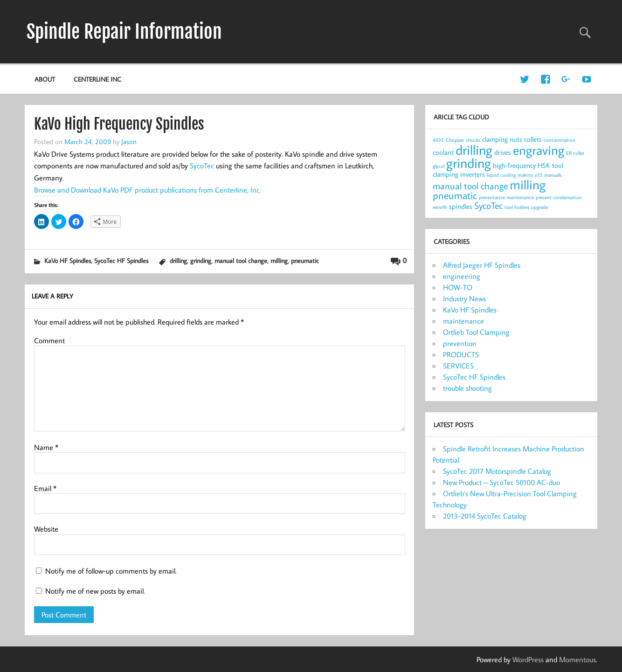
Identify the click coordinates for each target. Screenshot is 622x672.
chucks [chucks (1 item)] (473, 140)
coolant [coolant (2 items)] (443, 152)
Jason (129, 141)
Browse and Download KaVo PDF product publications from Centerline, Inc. (148, 190)
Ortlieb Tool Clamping (476, 332)
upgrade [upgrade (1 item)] (539, 207)
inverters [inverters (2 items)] (473, 174)
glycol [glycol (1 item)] (439, 166)
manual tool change (241, 260)
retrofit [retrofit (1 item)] (440, 207)
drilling (178, 260)
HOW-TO (458, 287)
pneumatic (305, 260)
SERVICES (458, 366)
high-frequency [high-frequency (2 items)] (514, 165)
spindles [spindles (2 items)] (461, 206)
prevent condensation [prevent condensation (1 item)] (559, 197)
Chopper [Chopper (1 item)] (455, 140)
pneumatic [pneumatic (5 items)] (455, 195)
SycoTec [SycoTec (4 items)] (488, 205)
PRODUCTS (461, 354)
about (45, 79)
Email (45, 488)
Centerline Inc (97, 79)
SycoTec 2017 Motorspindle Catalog (497, 471)
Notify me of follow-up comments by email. (111, 571)
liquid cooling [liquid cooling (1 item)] (501, 175)
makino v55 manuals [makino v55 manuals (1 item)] (539, 175)
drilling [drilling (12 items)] (474, 150)
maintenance (463, 321)
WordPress (528, 659)
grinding (201, 260)
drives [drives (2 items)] (503, 152)
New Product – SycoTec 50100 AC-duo (501, 482)
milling (279, 260)
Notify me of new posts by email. (95, 591)
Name (46, 447)
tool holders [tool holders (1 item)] (517, 207)
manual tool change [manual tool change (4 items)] (470, 186)
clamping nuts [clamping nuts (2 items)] (502, 139)
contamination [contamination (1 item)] (560, 140)
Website (46, 529)
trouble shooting (467, 388)
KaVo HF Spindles (68, 260)
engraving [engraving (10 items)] (539, 150)
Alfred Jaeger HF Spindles (482, 265)
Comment (49, 340)
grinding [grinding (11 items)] (469, 163)
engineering (462, 276)
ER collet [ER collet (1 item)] (575, 153)
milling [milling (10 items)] (528, 184)
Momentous (577, 659)
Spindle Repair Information (124, 32)
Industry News (464, 298)
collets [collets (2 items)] (533, 139)
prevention (460, 343)
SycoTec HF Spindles (121, 260)
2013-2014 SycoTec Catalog (485, 516)
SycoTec (202, 166)
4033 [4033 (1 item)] (438, 140)
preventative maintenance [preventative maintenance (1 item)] (506, 197)
